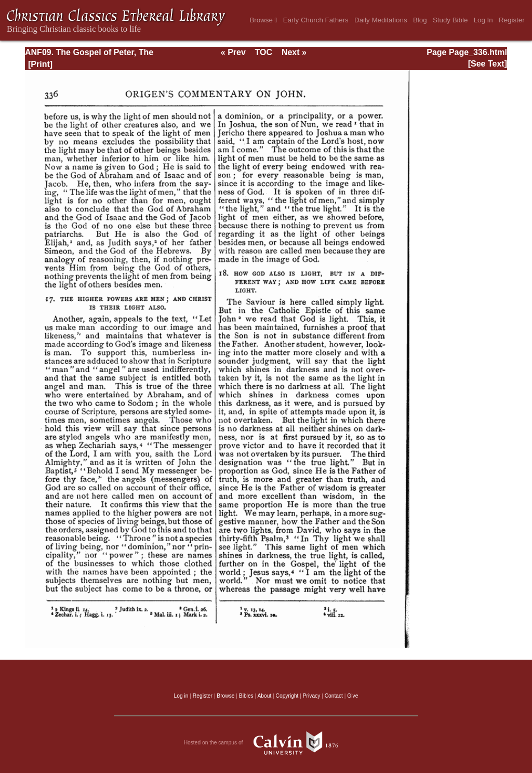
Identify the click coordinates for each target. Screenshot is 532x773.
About (264, 696)
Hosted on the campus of (266, 743)
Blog (420, 20)
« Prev (233, 52)
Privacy (312, 696)
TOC (264, 52)
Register (512, 20)
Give (353, 696)
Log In (483, 20)
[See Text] (488, 64)
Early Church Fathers (316, 20)
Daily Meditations (381, 20)
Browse (263, 20)
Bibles (246, 696)
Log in (181, 696)
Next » (294, 52)
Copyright (287, 696)
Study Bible (450, 20)
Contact (334, 696)
